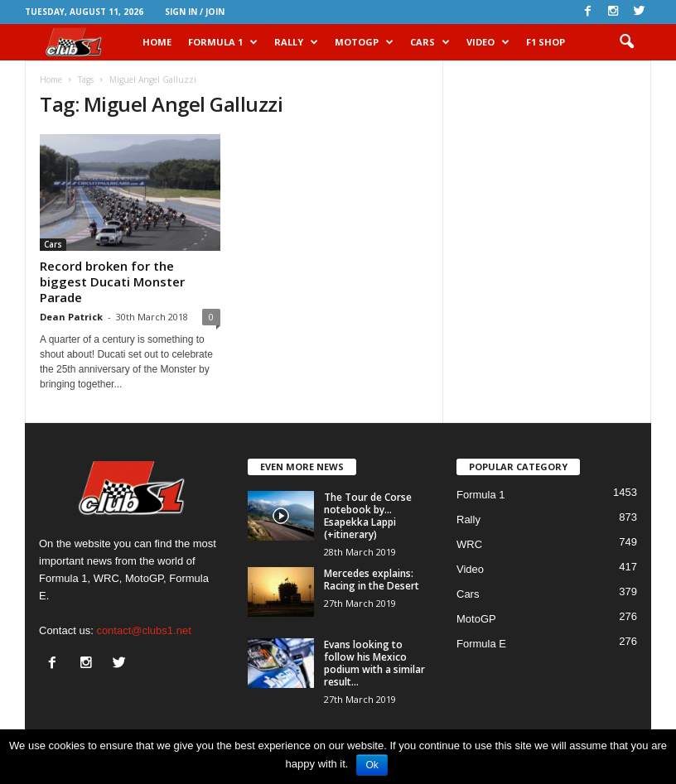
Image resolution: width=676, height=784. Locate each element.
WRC (469, 544)
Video (488, 42)
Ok (372, 765)
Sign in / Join (195, 12)
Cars (430, 42)
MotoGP (364, 42)
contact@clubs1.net (143, 630)
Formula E (481, 644)
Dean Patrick (71, 317)
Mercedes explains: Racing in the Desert (372, 580)
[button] (626, 42)
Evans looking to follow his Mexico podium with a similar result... (374, 663)
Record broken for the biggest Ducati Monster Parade (112, 281)
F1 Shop (546, 42)
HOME (157, 42)
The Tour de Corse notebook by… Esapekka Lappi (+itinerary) (368, 516)
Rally (296, 42)
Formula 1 (223, 42)
